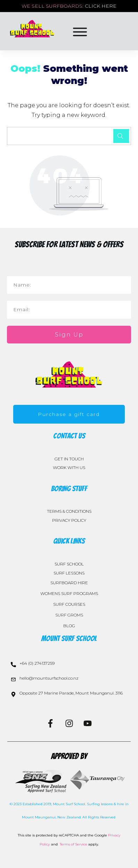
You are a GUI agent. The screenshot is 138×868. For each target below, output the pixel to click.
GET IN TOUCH (69, 459)
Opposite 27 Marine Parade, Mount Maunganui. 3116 (71, 693)
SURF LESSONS (69, 573)
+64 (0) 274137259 (37, 663)
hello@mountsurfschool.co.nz (49, 678)
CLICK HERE (101, 6)
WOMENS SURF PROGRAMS (69, 593)
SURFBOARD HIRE (69, 583)
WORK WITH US (69, 467)
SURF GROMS (69, 615)
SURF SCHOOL (69, 564)
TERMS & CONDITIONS (69, 511)
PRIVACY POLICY (69, 520)
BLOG (69, 626)
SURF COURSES (69, 604)
